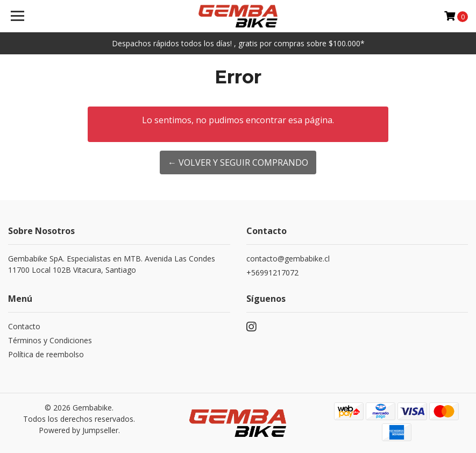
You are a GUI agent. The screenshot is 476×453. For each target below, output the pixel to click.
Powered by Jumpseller (79, 430)
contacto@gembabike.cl (288, 259)
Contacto (24, 326)
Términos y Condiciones (50, 340)
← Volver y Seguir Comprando (238, 162)
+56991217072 (272, 272)
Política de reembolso (46, 354)
